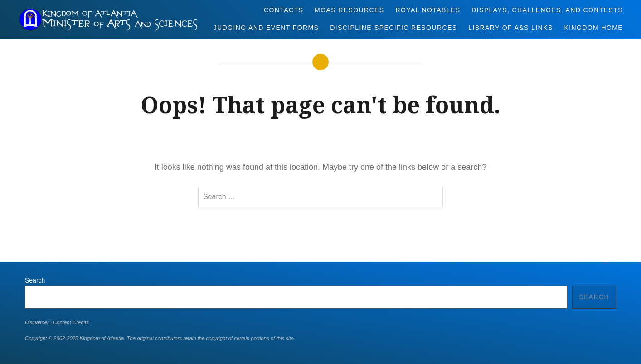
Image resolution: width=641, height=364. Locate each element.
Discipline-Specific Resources (393, 28)
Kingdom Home (593, 28)
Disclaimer (37, 322)
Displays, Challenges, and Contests (547, 10)
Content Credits (71, 322)
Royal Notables (428, 10)
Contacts (284, 10)
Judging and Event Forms (266, 28)
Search (35, 280)
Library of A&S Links (510, 28)
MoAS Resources (349, 10)
